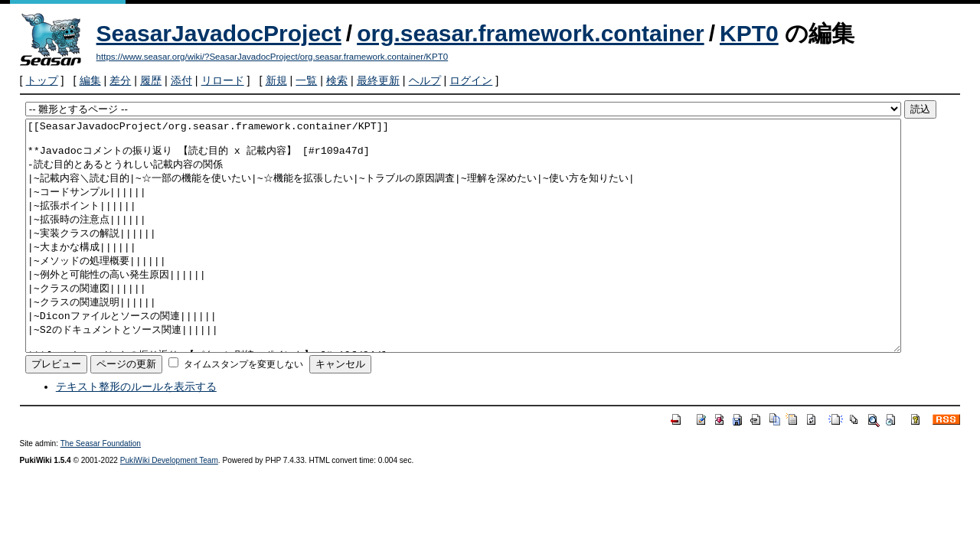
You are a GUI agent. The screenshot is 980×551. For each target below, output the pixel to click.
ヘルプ (425, 80)
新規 (276, 80)
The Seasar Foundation (101, 489)
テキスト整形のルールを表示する (136, 432)
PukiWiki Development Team (169, 506)
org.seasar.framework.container (531, 33)
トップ (42, 80)
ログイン (471, 80)
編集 (90, 80)
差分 (120, 80)
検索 (337, 80)
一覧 (306, 80)
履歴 (151, 80)
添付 (181, 80)
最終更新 (378, 80)
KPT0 (749, 33)
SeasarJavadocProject (219, 33)
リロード (223, 80)
